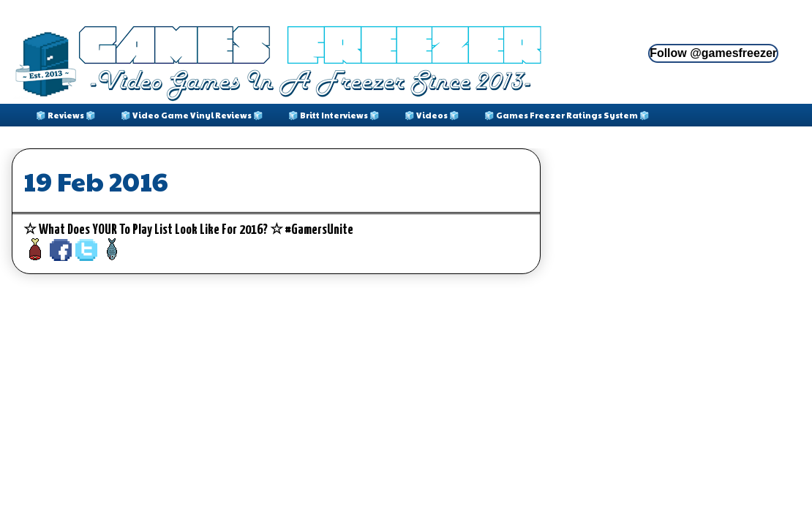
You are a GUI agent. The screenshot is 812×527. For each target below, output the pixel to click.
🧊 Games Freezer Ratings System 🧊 (567, 115)
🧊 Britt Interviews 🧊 (334, 115)
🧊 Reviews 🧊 (66, 115)
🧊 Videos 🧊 (432, 115)
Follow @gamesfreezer (713, 53)
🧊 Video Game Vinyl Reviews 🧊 (192, 115)
